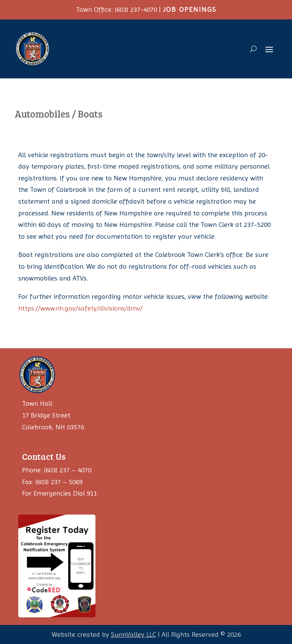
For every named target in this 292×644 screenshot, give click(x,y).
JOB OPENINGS (190, 9)
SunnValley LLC (133, 634)
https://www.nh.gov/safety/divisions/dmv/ (80, 308)
